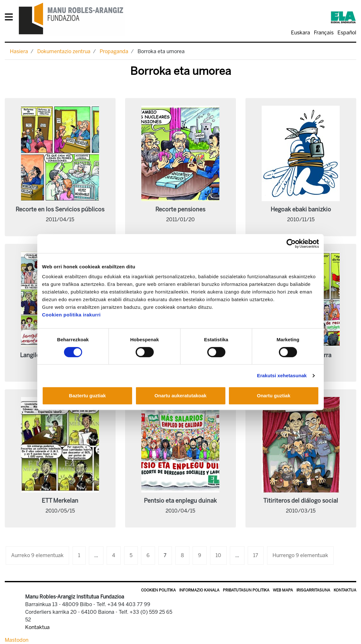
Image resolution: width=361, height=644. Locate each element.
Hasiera (19, 51)
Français (324, 33)
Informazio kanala (199, 590)
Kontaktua (345, 590)
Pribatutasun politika (246, 590)
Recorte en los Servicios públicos (60, 209)
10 (218, 555)
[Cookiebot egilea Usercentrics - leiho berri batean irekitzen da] (291, 244)
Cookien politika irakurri (71, 315)
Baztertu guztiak (88, 396)
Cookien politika (158, 590)
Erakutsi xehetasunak (282, 375)
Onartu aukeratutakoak (180, 396)
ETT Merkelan (60, 501)
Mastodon (17, 640)
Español (347, 33)
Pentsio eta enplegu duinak (180, 501)
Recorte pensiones (180, 209)
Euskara (301, 33)
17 (256, 555)
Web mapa (283, 590)
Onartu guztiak (274, 396)
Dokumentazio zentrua (64, 51)
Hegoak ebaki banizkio (301, 209)
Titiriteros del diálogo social (301, 501)
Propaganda (114, 51)
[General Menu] (11, 18)
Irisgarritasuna (313, 590)
